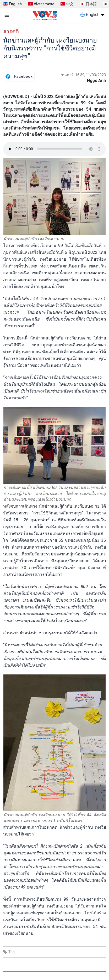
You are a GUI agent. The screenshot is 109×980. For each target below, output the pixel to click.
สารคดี (11, 32)
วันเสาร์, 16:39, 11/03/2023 (83, 75)
